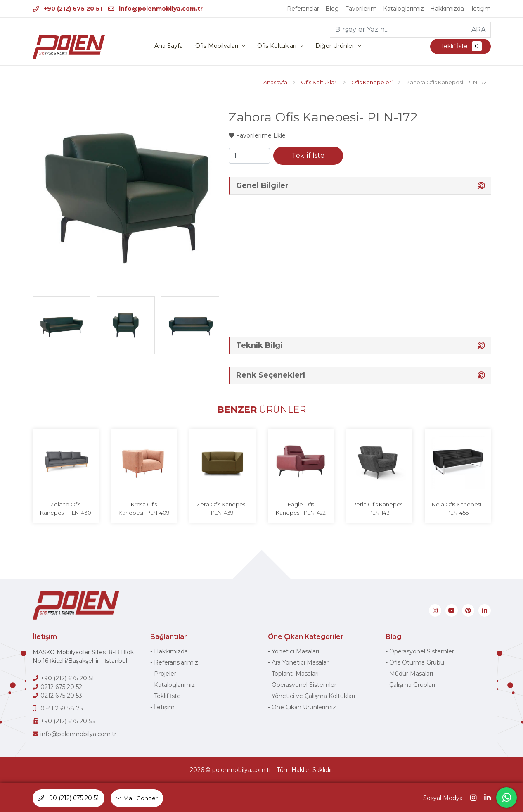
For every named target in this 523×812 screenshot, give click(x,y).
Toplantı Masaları (295, 674)
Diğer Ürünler (335, 46)
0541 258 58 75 (62, 709)
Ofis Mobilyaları (217, 46)
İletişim (480, 9)
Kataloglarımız (403, 9)
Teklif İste (460, 47)
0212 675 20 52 (61, 687)
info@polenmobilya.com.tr (155, 9)
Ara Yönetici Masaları (301, 663)
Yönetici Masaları (295, 652)
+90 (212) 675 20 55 (67, 722)
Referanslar (303, 9)
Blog (332, 9)
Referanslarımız (176, 663)
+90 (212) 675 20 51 (67, 9)
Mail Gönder (137, 798)
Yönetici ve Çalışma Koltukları (313, 696)
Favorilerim (361, 9)
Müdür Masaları (411, 674)
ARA (478, 30)
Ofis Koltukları (277, 46)
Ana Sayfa (169, 46)
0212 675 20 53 (61, 696)
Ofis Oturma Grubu (417, 663)
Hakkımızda (447, 9)
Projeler (165, 674)
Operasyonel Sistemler (304, 685)
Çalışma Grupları (412, 685)
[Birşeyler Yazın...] (399, 30)
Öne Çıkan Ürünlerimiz (304, 708)
